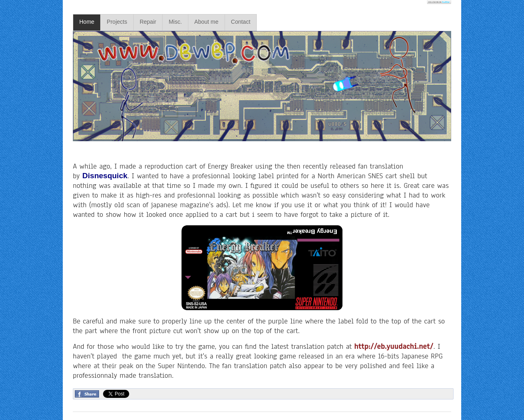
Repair (148, 22)
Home (87, 22)
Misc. (175, 22)
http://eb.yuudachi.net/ (394, 346)
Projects (117, 22)
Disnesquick (105, 176)
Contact (241, 22)
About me (206, 22)
